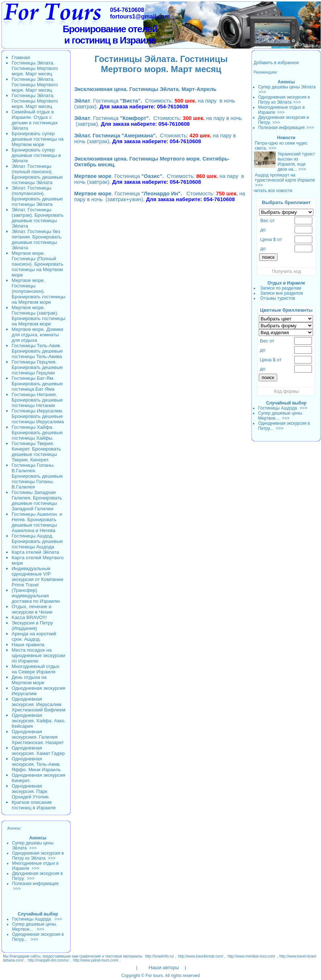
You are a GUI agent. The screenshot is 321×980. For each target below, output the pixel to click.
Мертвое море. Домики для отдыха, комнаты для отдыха (37, 335)
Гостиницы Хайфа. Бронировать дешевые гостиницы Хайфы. (37, 433)
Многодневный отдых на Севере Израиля (35, 669)
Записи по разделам (281, 288)
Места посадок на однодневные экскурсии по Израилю (38, 655)
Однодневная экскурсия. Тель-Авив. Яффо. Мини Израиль (36, 764)
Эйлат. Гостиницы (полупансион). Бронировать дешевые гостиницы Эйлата (37, 196)
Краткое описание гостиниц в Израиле (34, 805)
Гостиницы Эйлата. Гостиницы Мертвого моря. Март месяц (35, 85)
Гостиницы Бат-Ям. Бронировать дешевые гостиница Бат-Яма (37, 384)
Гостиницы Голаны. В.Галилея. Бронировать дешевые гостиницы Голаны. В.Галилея (37, 476)
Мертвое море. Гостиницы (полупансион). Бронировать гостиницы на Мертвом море (38, 291)
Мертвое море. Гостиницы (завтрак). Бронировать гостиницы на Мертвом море (38, 316)
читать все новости (273, 191)
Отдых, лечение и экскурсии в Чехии (32, 609)
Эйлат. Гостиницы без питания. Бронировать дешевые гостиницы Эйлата (37, 240)
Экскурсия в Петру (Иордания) (32, 626)
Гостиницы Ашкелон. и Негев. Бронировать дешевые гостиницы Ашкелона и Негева (37, 522)
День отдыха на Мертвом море (29, 680)
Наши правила (28, 645)
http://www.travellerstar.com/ (201, 956)
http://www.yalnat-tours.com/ (96, 960)
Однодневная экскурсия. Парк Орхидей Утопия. (31, 791)
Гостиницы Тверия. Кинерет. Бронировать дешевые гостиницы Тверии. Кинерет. (36, 452)
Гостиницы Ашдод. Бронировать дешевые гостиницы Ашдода (37, 541)
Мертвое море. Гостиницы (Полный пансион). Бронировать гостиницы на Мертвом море (37, 264)
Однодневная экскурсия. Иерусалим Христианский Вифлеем (39, 704)
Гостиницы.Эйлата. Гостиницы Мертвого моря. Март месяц (35, 68)
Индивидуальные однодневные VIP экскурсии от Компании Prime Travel (37, 577)
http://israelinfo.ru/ (159, 956)
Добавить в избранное (276, 63)
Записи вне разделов (282, 293)
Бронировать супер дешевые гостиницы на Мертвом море (38, 139)
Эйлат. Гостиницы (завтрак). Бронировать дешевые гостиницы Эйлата (38, 218)
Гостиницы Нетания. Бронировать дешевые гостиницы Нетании (37, 400)
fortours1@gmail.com (140, 16)
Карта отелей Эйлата (35, 552)
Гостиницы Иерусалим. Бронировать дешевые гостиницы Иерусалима (38, 416)
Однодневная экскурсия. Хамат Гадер (38, 751)
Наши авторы (164, 967)
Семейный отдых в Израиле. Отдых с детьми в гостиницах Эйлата (35, 120)
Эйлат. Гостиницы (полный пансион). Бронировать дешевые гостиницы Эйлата (37, 174)
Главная (21, 57)
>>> (262, 92)
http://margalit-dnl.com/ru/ (48, 960)
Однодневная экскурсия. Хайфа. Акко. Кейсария (39, 721)
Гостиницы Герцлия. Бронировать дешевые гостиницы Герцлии (37, 367)
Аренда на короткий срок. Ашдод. (34, 636)
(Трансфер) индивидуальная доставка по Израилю (36, 596)
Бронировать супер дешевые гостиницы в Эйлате (36, 155)
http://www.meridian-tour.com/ (252, 956)
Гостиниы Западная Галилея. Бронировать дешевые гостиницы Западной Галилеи (37, 501)
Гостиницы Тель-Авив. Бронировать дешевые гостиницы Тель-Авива (37, 351)
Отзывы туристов (278, 298)
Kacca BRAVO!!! (29, 617)
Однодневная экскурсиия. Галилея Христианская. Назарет (38, 737)
